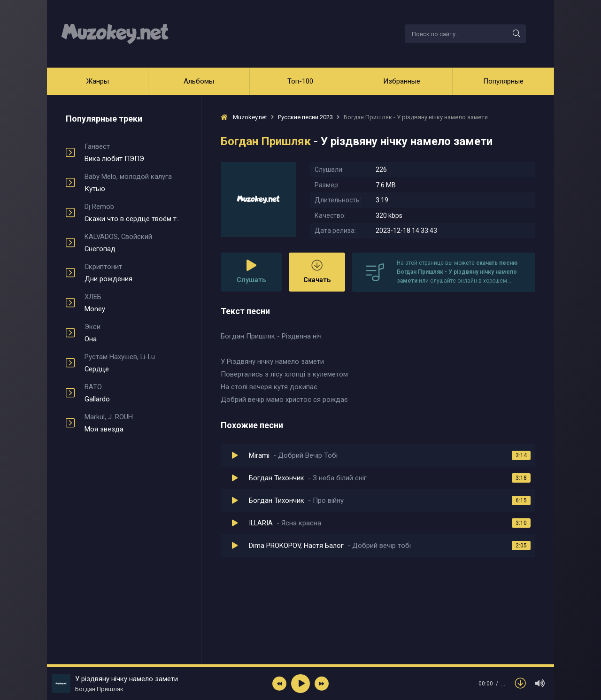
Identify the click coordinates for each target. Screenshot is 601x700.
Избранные (402, 81)
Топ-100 (300, 81)
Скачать (317, 272)
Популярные (503, 81)
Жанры (98, 81)
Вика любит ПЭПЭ (134, 153)
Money (134, 303)
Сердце (134, 363)
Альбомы (199, 81)
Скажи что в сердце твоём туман (134, 213)
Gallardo (134, 393)
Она (134, 333)
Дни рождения (134, 273)
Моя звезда (134, 423)
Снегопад (134, 243)
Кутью (134, 183)
